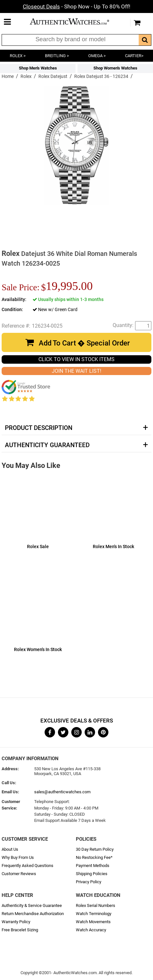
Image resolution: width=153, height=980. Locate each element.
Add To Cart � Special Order (84, 343)
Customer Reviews (19, 874)
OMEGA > (97, 56)
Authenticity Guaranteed (47, 445)
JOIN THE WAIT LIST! (76, 371)
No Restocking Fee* (94, 857)
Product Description (39, 428)
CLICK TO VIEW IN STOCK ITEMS (76, 359)
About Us (10, 849)
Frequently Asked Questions (28, 866)
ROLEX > (18, 56)
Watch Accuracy (91, 930)
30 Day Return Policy (95, 849)
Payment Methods (93, 866)
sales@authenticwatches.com (62, 792)
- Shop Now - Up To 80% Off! (76, 6)
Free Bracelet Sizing (20, 930)
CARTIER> (134, 56)
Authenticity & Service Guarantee (32, 905)
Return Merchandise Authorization (33, 914)
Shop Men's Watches (38, 68)
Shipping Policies (92, 874)
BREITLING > (57, 56)
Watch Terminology (94, 914)
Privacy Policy (89, 882)
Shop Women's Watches (115, 68)
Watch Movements (93, 922)
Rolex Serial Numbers (96, 905)
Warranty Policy (16, 922)
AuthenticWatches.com (75, 21)
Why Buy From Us (18, 857)
